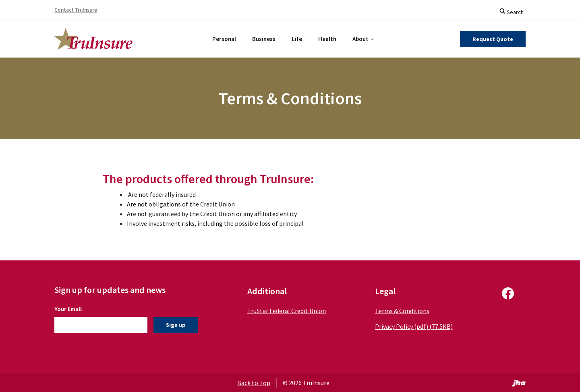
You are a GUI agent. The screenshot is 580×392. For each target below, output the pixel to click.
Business (264, 39)
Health (327, 39)
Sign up (176, 325)
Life (297, 39)
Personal (224, 39)
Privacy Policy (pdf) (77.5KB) (409, 326)
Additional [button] (265, 291)
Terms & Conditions (398, 311)
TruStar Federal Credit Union (285, 311)
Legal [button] (381, 291)
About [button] (360, 39)
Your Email (68, 309)
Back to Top (254, 383)
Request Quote (493, 39)
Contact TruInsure (76, 10)
